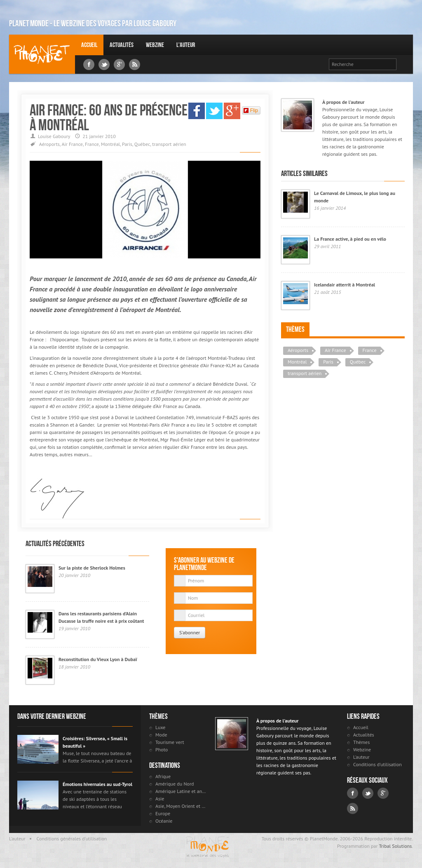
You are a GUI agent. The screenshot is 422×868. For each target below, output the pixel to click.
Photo (162, 750)
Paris (127, 144)
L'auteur (186, 45)
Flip (251, 110)
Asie (160, 799)
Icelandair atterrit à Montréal (345, 285)
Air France (72, 144)
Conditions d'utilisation (377, 764)
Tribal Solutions (395, 846)
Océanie (164, 821)
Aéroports (49, 144)
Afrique (163, 776)
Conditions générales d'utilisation (72, 839)
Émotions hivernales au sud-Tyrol (97, 784)
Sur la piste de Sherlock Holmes (92, 568)
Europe (163, 813)
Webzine (155, 45)
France (92, 144)
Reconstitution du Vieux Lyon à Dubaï (98, 659)
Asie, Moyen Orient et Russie (181, 806)
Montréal (110, 144)
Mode (161, 735)
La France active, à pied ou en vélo (350, 239)
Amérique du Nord (175, 784)
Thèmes (295, 329)
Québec (142, 144)
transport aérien (169, 144)
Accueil (89, 45)
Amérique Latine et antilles (181, 791)
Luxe (160, 727)
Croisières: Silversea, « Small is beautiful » (95, 742)
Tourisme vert (170, 742)
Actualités (122, 45)
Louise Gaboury (42, 54)
